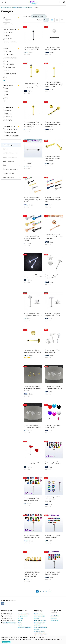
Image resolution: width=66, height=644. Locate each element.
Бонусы (20, 625)
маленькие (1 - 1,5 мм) (11, 129)
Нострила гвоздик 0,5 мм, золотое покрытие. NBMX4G (33, 351)
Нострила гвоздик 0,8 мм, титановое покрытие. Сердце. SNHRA (33, 238)
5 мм (7, 88)
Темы (5, 165)
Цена (5, 18)
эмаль (7, 71)
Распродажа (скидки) (9, 177)
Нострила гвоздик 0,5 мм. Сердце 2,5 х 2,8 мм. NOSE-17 (33, 314)
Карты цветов (38, 625)
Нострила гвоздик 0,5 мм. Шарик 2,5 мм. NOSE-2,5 (52, 48)
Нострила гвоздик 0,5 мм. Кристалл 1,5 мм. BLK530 (52, 463)
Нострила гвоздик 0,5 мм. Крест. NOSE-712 (52, 351)
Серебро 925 (9, 39)
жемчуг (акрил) (9, 55)
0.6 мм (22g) (9, 114)
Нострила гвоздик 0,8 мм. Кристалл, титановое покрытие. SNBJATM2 (32, 574)
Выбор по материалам (9, 161)
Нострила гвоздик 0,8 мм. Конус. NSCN (32, 162)
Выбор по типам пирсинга (10, 157)
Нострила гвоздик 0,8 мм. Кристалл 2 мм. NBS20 (52, 537)
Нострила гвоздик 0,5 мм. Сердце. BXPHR (52, 426)
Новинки (5, 149)
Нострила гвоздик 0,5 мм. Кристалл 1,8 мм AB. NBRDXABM (52, 499)
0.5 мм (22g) (9, 110)
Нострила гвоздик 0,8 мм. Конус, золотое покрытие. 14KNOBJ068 (53, 158)
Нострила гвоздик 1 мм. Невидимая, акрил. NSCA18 (33, 426)
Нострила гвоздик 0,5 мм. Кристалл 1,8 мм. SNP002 (32, 499)
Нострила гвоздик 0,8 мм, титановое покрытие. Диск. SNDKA (53, 200)
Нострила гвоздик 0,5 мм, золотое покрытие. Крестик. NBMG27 (32, 389)
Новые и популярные (38, 16)
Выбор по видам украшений (10, 153)
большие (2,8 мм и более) (12, 136)
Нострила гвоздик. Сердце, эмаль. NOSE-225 (32, 463)
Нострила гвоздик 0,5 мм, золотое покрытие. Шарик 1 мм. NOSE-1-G (32, 86)
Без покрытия (9, 32)
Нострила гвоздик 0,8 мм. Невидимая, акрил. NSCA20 (53, 388)
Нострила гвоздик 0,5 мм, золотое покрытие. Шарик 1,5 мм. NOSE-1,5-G (54, 84)
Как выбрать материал (40, 620)
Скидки (20, 623)
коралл (7, 77)
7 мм (7, 98)
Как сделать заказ (22, 616)
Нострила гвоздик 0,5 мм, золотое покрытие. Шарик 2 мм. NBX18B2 (53, 124)
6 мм (7, 91)
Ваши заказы (54, 620)
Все (45, 20)
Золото (7, 36)
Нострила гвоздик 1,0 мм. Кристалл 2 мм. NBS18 (52, 573)
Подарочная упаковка (9, 173)
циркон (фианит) (10, 64)
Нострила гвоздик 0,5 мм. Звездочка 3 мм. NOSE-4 (52, 314)
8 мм (7, 101)
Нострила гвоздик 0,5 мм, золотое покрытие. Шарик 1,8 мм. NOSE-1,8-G (33, 124)
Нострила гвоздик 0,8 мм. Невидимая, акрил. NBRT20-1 (33, 276)
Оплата (20, 620)
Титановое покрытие (11, 42)
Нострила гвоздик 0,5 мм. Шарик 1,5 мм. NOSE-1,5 (32, 48)
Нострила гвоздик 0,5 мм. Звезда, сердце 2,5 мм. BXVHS (52, 277)
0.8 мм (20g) (9, 117)
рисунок (8, 61)
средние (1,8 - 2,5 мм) (11, 132)
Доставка (20, 618)
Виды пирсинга (38, 614)
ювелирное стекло (10, 67)
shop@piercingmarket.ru (9, 623)
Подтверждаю (6, 642)
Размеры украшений (40, 623)
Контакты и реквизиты (24, 614)
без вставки (9, 51)
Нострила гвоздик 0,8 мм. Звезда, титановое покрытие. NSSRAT (33, 200)
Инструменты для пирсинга (10, 169)
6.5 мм (7, 95)
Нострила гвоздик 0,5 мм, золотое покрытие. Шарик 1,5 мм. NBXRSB (54, 237)
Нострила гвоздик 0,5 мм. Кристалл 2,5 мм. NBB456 (32, 537)
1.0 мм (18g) (9, 120)
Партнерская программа (24, 627)
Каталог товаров (8, 145)
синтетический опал (11, 74)
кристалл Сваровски (11, 58)
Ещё (4, 80)
